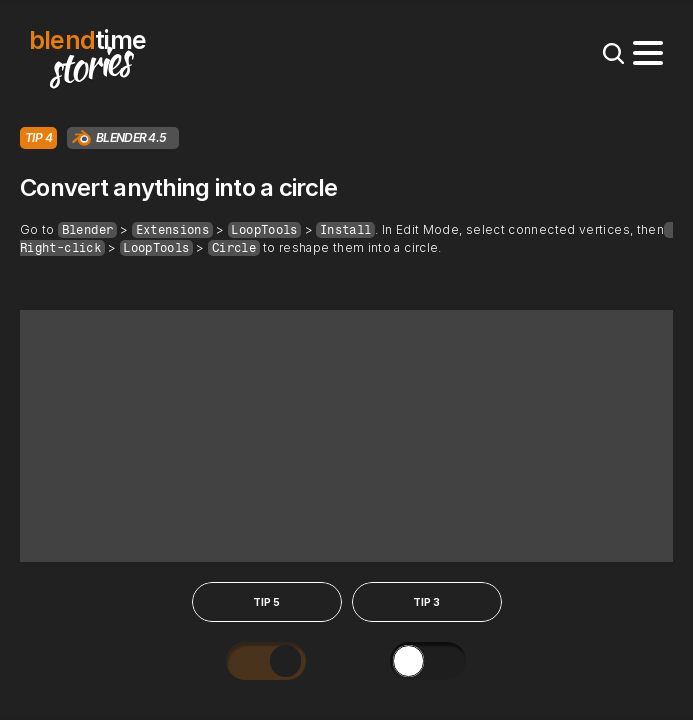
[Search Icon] (613, 53)
